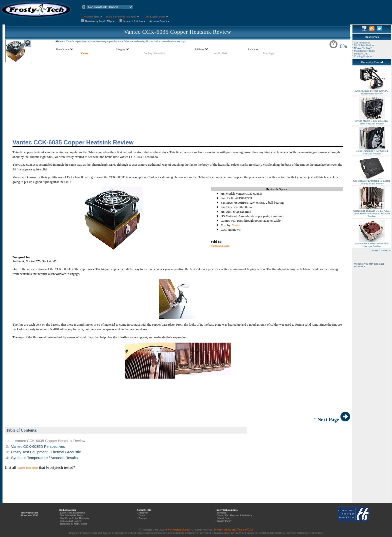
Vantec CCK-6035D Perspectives (38, 447)
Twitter (142, 515)
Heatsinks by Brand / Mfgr (100, 21)
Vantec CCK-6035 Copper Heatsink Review (178, 32)
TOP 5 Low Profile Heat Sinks (122, 17)
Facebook (143, 513)
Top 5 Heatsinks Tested (72, 515)
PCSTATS (359, 267)
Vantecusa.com (220, 246)
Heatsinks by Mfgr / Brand (73, 524)
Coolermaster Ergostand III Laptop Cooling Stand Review (372, 181)
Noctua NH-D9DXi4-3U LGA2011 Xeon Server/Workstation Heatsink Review (372, 212)
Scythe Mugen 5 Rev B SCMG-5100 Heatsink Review (372, 121)
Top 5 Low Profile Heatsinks (74, 518)
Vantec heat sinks (28, 468)
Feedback (221, 513)
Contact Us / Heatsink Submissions (234, 515)
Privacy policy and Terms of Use (233, 530)
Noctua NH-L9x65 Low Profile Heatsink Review (372, 244)
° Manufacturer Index (364, 51)
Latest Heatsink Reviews (72, 513)
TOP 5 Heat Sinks (91, 17)
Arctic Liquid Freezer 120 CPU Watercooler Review (372, 91)
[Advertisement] (178, 97)
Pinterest (143, 518)
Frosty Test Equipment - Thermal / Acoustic (46, 452)
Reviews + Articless (134, 21)
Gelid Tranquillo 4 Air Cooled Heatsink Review (372, 151)
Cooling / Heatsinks (154, 53)
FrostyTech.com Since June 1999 (29, 514)
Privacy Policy (224, 521)
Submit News (223, 518)
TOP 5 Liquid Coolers (155, 17)
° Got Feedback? (361, 43)
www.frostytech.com (178, 530)
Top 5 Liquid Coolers (71, 521)
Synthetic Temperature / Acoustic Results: (45, 458)
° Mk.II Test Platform (364, 45)
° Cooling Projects (362, 56)
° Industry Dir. (360, 54)
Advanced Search (159, 21)
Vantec (85, 53)
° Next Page (332, 420)
